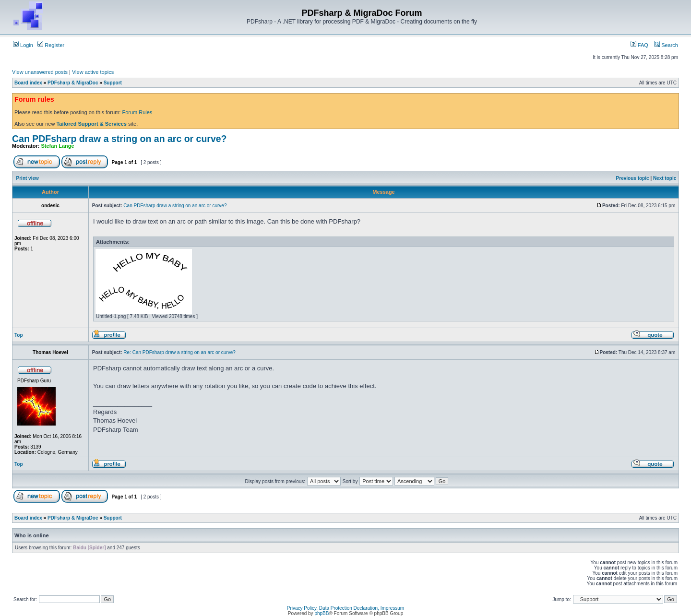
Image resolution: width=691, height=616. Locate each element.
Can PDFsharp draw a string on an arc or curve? (119, 139)
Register (51, 45)
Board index (28, 83)
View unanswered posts (40, 72)
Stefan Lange (58, 146)
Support (113, 83)
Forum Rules (137, 112)
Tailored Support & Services (91, 124)
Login (23, 45)
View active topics (93, 72)
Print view (28, 178)
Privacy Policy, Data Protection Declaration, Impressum (345, 608)
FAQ (639, 45)
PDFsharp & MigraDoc (73, 83)
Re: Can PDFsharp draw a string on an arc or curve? (179, 352)
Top (19, 335)
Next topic (665, 178)
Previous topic (633, 178)
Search (666, 45)
